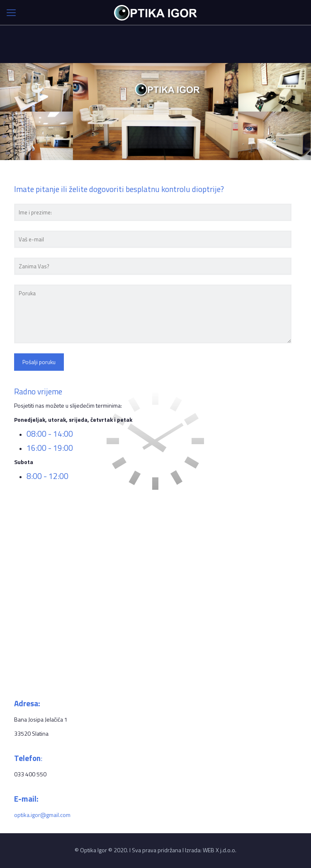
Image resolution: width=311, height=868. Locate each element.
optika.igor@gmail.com (42, 815)
